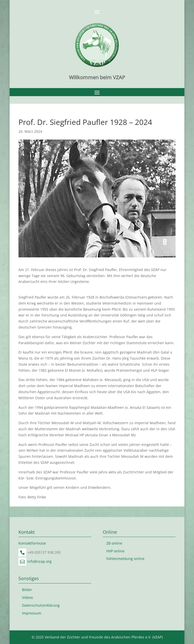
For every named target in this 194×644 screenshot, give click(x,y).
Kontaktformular (32, 543)
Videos (28, 597)
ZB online (114, 543)
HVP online (115, 551)
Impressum (32, 613)
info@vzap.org (39, 561)
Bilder (27, 590)
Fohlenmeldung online (125, 559)
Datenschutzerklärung (41, 605)
